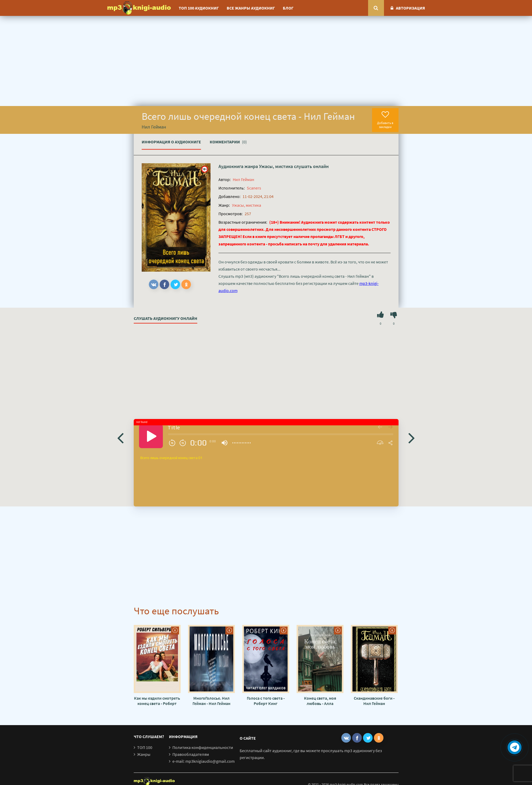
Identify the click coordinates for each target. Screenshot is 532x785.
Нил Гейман (243, 179)
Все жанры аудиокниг (251, 8)
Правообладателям (191, 754)
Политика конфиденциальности (203, 747)
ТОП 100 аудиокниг (199, 8)
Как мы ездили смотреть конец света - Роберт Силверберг (157, 701)
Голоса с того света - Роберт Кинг (266, 701)
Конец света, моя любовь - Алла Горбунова (320, 701)
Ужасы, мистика (276, 166)
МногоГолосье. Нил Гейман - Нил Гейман (211, 701)
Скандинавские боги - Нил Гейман (374, 701)
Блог (288, 8)
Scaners (254, 188)
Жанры (144, 754)
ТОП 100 (145, 747)
